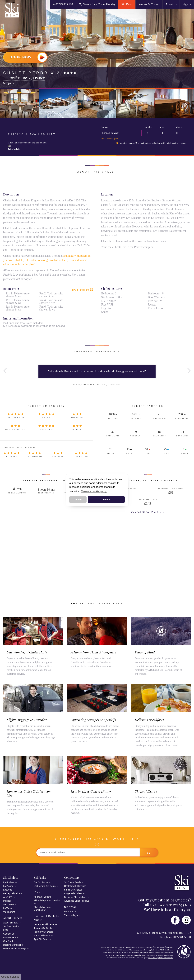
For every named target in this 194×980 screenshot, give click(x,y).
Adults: (149, 127)
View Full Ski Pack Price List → (148, 512)
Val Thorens (9, 912)
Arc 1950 (8, 897)
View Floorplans (81, 290)
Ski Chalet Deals (73, 882)
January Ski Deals (43, 928)
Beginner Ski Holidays (75, 897)
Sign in (187, 4)
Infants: (179, 127)
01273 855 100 (63, 4)
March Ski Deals (42, 936)
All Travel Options (43, 897)
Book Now (28, 57)
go (149, 853)
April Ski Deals (41, 939)
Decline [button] (78, 500)
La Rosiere (9, 882)
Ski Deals (127, 4)
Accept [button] (106, 500)
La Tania (7, 908)
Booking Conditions (13, 945)
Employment (9, 937)
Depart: (105, 127)
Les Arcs (8, 890)
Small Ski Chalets (73, 890)
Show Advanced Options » (110, 139)
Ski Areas (70, 907)
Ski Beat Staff (10, 926)
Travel (38, 892)
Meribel (7, 901)
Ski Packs (40, 878)
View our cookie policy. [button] (94, 491)
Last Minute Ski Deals (45, 886)
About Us (171, 4)
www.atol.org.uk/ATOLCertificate (160, 958)
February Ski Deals (43, 932)
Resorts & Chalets (149, 4)
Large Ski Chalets (73, 893)
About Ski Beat (13, 918)
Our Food (8, 941)
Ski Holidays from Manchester (43, 909)
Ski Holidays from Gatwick (47, 900)
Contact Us (9, 934)
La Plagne (8, 886)
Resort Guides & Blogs (15, 949)
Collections (72, 878)
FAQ (5, 930)
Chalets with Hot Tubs (75, 886)
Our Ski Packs (41, 882)
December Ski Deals (44, 924)
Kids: (163, 127)
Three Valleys (71, 915)
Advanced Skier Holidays (77, 901)
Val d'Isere (8, 905)
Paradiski (69, 912)
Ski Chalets (11, 878)
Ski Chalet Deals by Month (46, 918)
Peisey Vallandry (12, 893)
